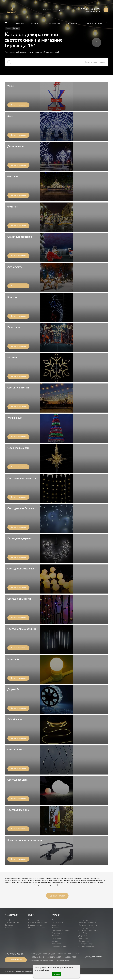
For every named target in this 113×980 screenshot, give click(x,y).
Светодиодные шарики (88, 925)
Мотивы (55, 941)
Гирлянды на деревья (87, 923)
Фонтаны (56, 925)
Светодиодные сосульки (88, 931)
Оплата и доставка (12, 923)
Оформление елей (59, 947)
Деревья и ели (58, 923)
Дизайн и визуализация (38, 923)
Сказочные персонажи (61, 931)
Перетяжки (56, 939)
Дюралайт (83, 936)
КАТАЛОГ (56, 915)
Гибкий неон (83, 939)
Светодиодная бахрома (88, 920)
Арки (54, 920)
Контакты (9, 928)
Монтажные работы (36, 928)
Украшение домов (35, 920)
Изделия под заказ (36, 925)
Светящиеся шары (86, 944)
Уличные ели (57, 944)
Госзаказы (9, 925)
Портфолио (9, 920)
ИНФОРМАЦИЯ (11, 915)
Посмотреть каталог (18, 105)
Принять (57, 974)
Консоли (55, 936)
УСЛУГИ (32, 915)
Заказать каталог (57, 896)
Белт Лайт (83, 933)
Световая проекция (86, 947)
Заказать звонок (16, 960)
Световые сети (84, 941)
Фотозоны (56, 928)
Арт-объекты (57, 933)
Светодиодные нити (87, 928)
